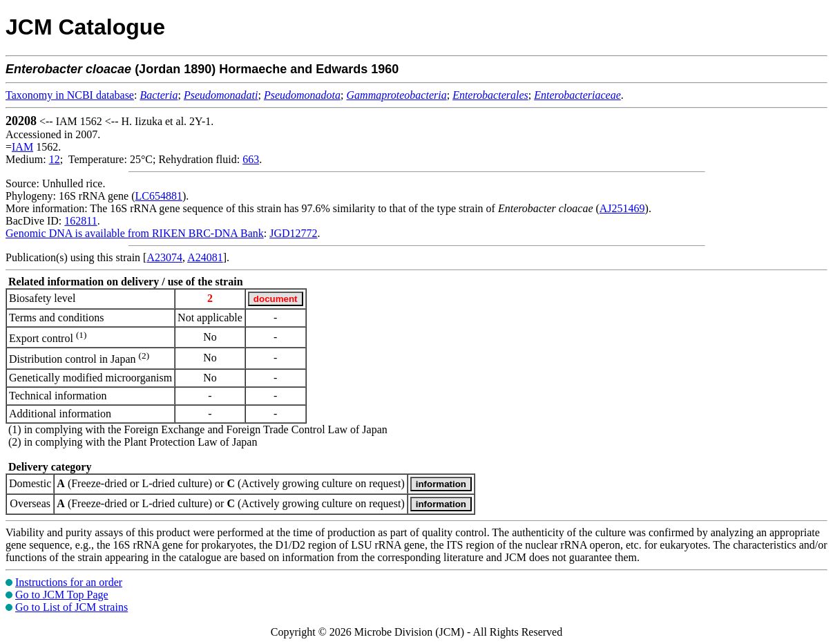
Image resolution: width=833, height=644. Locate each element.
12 (55, 159)
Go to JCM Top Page (62, 595)
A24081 (205, 257)
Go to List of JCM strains (71, 607)
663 (251, 159)
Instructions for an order (69, 582)
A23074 (164, 257)
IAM (22, 147)
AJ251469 (622, 208)
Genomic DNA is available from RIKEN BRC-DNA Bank (135, 233)
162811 (80, 221)
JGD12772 (293, 233)
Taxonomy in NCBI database (70, 95)
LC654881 (159, 196)
